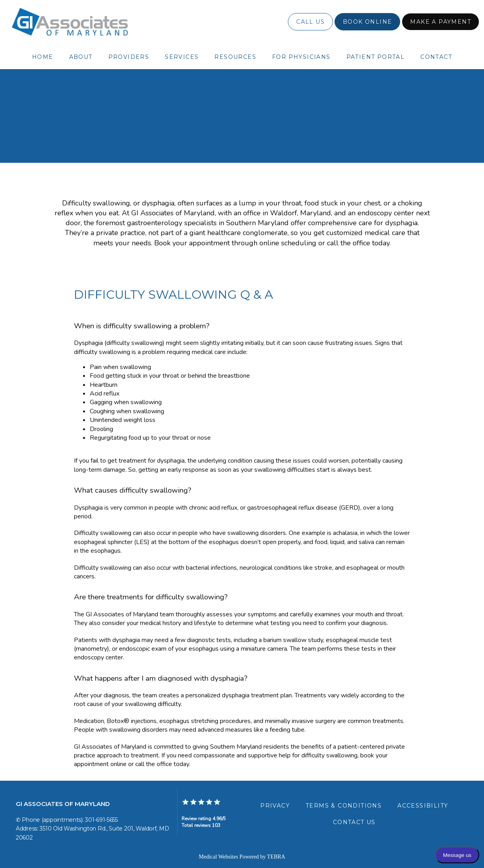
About (81, 57)
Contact (436, 57)
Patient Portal (376, 57)
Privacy (275, 806)
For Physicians (301, 57)
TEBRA (276, 857)
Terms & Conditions (344, 806)
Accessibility (423, 806)
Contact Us (354, 822)
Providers (129, 57)
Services (182, 57)
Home (43, 57)
